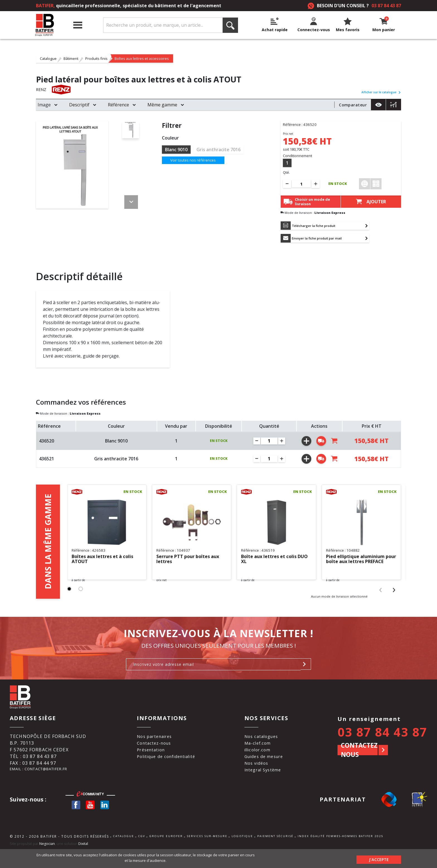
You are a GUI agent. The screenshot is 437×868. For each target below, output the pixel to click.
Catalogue (48, 58)
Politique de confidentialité (167, 772)
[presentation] (381, 612)
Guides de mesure (268, 772)
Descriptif (79, 105)
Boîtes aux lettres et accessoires (142, 58)
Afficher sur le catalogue (381, 92)
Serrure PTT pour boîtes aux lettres (187, 562)
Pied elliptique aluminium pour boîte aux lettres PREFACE (358, 562)
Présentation (150, 766)
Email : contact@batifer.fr (47, 786)
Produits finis (96, 58)
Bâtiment (71, 58)
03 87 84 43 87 (386, 6)
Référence (118, 105)
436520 (47, 444)
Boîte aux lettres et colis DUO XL (272, 562)
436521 (47, 462)
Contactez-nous (154, 759)
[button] (70, 611)
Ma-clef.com (261, 759)
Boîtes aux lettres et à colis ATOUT (106, 562)
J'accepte (379, 858)
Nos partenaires (154, 752)
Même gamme (162, 105)
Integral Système (267, 786)
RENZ (42, 90)
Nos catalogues (265, 752)
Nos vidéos (259, 779)
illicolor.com (261, 766)
